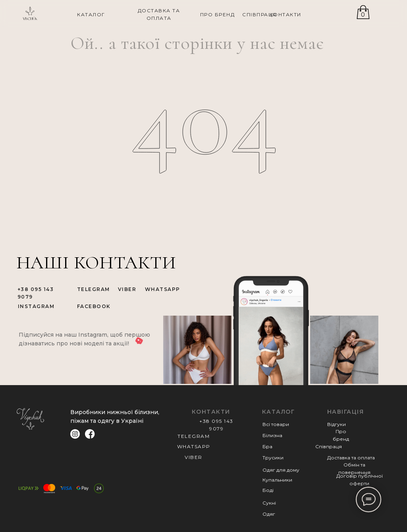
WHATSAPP (163, 289)
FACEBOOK (94, 306)
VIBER (127, 289)
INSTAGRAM (36, 306)
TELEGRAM (94, 289)
